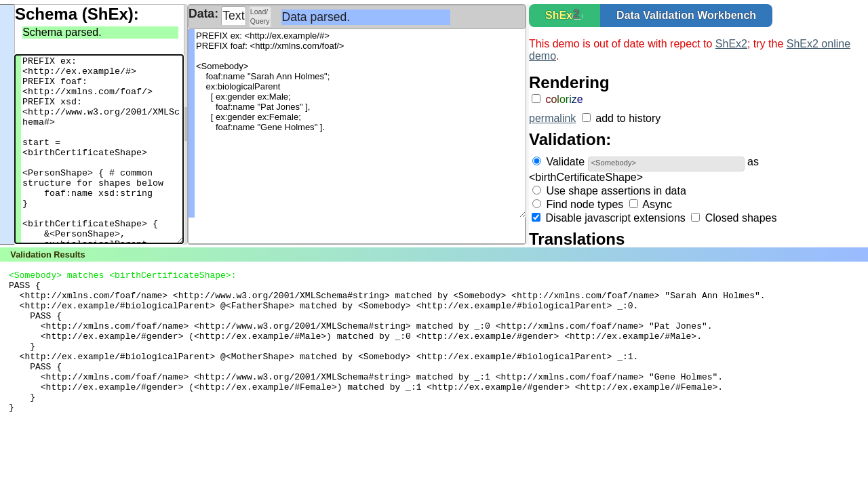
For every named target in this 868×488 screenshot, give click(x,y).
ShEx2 (731, 44)
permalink (552, 118)
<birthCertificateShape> (586, 177)
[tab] (234, 16)
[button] (577, 16)
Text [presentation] (233, 16)
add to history (628, 118)
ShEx (559, 15)
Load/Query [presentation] (260, 16)
